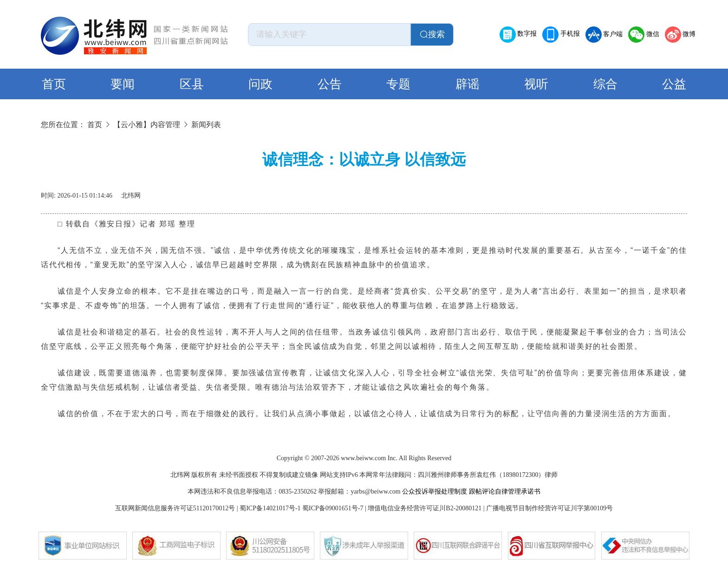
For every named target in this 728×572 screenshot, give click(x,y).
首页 (54, 84)
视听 (536, 84)
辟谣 (468, 84)
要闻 (123, 84)
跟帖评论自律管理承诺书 (505, 492)
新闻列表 (206, 125)
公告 (330, 84)
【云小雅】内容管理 (147, 125)
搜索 (432, 34)
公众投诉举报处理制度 (435, 492)
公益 (674, 84)
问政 (260, 84)
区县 (192, 84)
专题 (398, 84)
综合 (605, 84)
